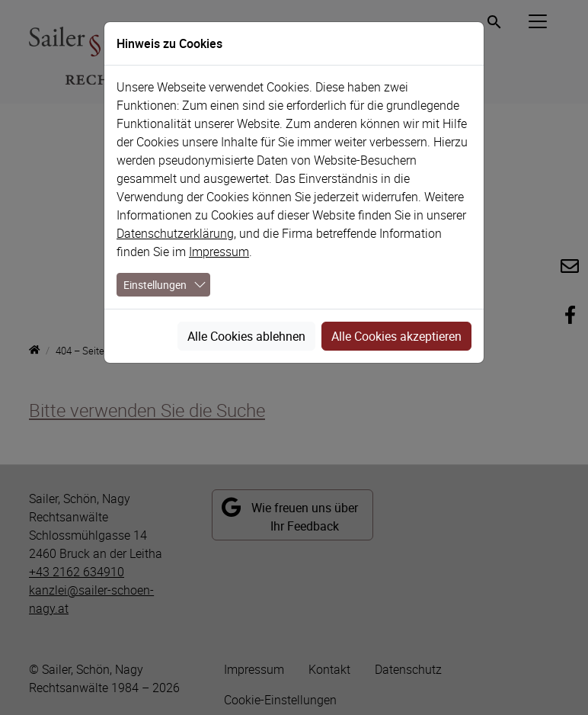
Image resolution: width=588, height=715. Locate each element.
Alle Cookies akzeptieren (396, 336)
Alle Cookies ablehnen (246, 336)
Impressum (219, 252)
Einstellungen (155, 285)
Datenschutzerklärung (175, 233)
